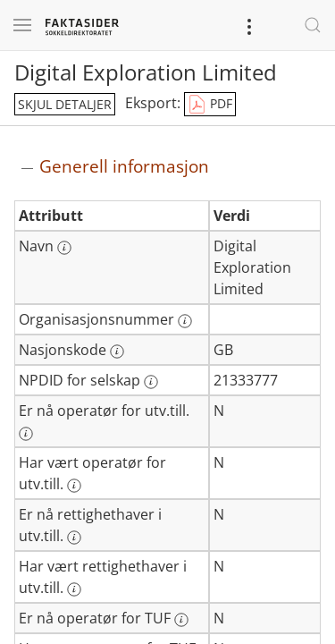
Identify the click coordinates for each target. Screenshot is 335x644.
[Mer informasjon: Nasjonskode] (117, 352)
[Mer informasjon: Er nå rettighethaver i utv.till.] (74, 538)
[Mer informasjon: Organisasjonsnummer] (185, 321)
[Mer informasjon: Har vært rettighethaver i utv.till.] (74, 589)
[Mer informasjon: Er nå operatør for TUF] (181, 620)
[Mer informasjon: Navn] (64, 248)
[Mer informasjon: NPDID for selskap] (151, 382)
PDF (210, 105)
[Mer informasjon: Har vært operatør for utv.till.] (74, 486)
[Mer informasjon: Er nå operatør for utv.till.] (26, 434)
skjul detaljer (65, 104)
